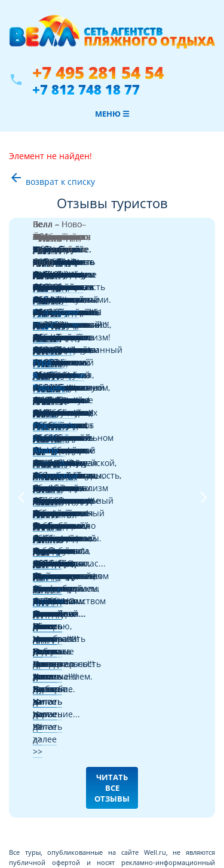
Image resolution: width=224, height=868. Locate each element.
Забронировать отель (49, 591)
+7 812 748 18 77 (86, 89)
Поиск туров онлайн (46, 533)
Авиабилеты (33, 548)
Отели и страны (39, 576)
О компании (32, 648)
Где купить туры (39, 519)
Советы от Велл (38, 562)
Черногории (106, 238)
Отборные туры (38, 605)
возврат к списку (52, 182)
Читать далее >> (67, 288)
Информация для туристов (58, 619)
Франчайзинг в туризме (53, 634)
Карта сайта (32, 663)
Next (203, 286)
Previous (21, 286)
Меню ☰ (112, 114)
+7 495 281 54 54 (98, 73)
